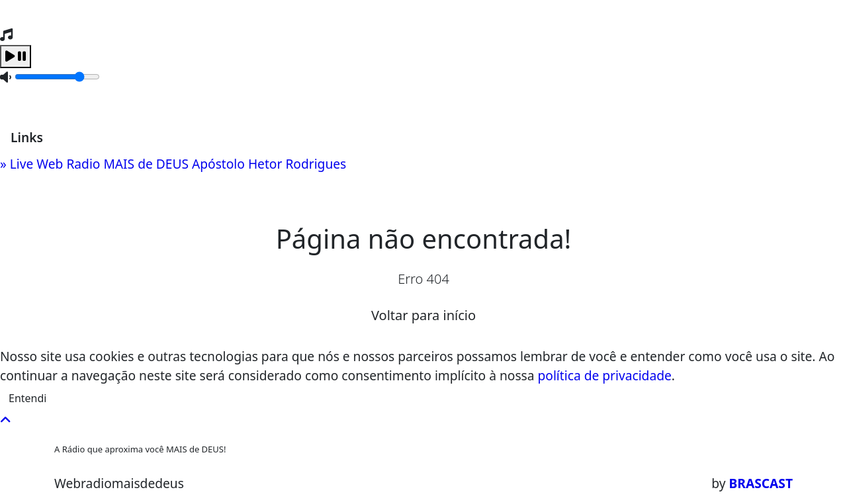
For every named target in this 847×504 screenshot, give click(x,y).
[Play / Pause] (16, 57)
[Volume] (57, 77)
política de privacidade (605, 375)
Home (78, 102)
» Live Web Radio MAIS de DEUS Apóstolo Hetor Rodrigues (173, 164)
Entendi (27, 398)
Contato (301, 102)
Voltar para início (423, 315)
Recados (364, 102)
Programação (150, 102)
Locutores (234, 102)
